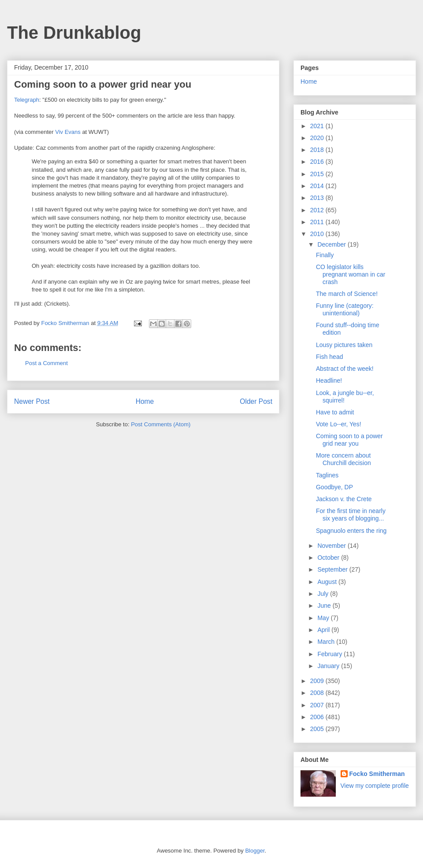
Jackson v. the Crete (344, 499)
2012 (318, 210)
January (329, 666)
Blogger (255, 851)
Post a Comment (46, 363)
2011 (318, 222)
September (333, 569)
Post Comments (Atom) (161, 424)
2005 (318, 729)
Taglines (327, 475)
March (327, 642)
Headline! (329, 380)
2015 (318, 174)
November (332, 546)
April (324, 630)
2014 (318, 186)
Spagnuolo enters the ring (351, 531)
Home (145, 401)
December (332, 244)
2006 (318, 717)
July (324, 594)
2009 (318, 681)
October (329, 558)
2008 (318, 693)
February (330, 654)
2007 (318, 705)
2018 (318, 150)
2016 (318, 162)
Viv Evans (68, 132)
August (328, 582)
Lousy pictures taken (344, 345)
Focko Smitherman (377, 774)
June (325, 606)
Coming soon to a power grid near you (349, 440)
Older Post (256, 401)
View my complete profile (375, 786)
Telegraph (27, 100)
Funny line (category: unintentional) (345, 309)
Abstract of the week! (345, 369)
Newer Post (32, 401)
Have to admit (335, 412)
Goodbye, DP (334, 487)
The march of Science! (347, 294)
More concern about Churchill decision (343, 459)
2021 (318, 126)
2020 (318, 138)
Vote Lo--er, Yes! (339, 424)
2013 (318, 198)
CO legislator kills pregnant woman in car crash (351, 274)
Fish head (329, 357)
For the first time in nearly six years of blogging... (351, 515)
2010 (318, 234)
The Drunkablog (74, 33)
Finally (325, 255)
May (324, 618)
